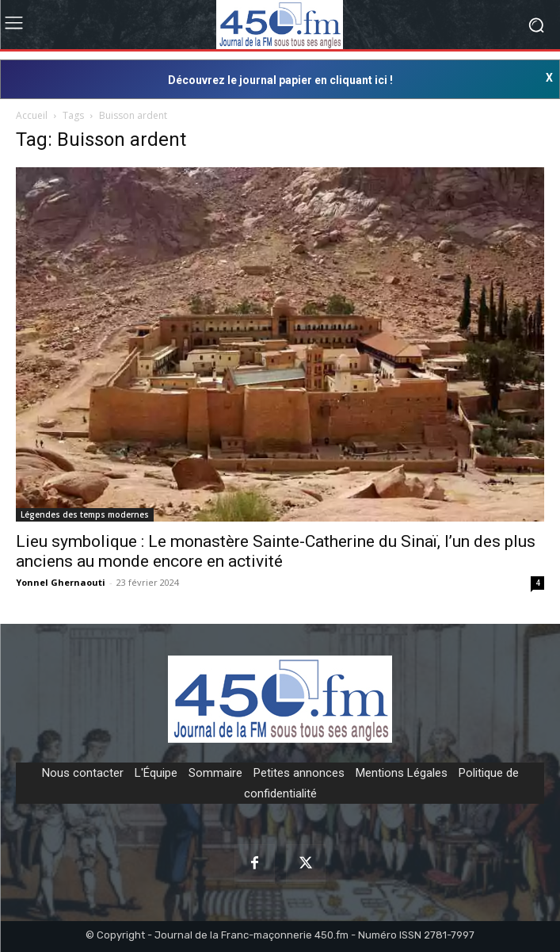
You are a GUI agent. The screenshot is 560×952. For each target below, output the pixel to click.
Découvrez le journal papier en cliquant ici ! (280, 80)
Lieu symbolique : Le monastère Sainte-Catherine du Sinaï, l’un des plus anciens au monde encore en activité (276, 551)
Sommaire (215, 773)
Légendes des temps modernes (85, 514)
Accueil (32, 115)
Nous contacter (83, 773)
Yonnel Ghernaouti (61, 582)
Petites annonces (299, 773)
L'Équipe (156, 773)
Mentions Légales (402, 773)
